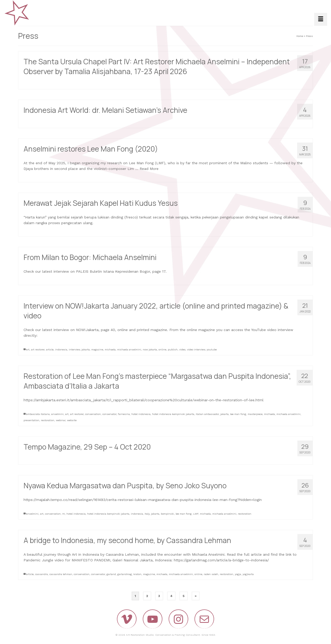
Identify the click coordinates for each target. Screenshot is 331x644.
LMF (196, 514)
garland (111, 574)
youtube (212, 350)
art (28, 350)
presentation (31, 420)
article (50, 350)
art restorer (38, 350)
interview (74, 350)
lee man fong (238, 414)
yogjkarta (248, 574)
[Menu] (321, 19)
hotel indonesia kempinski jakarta (173, 414)
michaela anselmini (129, 350)
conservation (93, 414)
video (182, 350)
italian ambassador (207, 414)
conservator (109, 414)
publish (173, 350)
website (72, 420)
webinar (61, 420)
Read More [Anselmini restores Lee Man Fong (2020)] (149, 169)
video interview (196, 350)
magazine (97, 350)
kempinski (167, 514)
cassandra (42, 574)
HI (64, 514)
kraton (137, 574)
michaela (110, 350)
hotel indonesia (141, 414)
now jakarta (150, 350)
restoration (48, 420)
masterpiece (255, 414)
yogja (238, 574)
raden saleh (211, 574)
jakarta (86, 350)
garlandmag (125, 574)
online (162, 350)
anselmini (57, 414)
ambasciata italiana (38, 414)
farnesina (124, 414)
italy (147, 514)
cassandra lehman (61, 574)
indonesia (61, 350)
